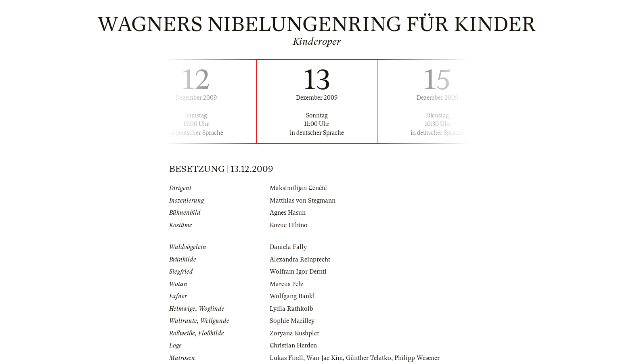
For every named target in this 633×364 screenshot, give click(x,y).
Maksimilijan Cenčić (298, 188)
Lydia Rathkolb (291, 309)
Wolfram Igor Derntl (298, 272)
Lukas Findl (286, 358)
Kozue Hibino (289, 225)
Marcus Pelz (286, 284)
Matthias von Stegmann (303, 201)
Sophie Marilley (292, 321)
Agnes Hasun (288, 213)
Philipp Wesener (417, 358)
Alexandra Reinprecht (300, 259)
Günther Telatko (369, 358)
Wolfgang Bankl (292, 296)
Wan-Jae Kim (325, 358)
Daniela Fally (288, 247)
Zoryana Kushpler (294, 333)
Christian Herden (293, 345)
